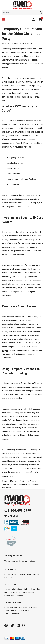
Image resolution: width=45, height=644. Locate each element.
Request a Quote (30, 607)
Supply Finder (23, 589)
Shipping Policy (10, 611)
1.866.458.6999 (19, 510)
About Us (24, 574)
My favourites (19, 607)
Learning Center (15, 592)
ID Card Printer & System (14, 596)
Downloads (35, 574)
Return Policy (21, 611)
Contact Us (9, 578)
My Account (9, 607)
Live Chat (13, 516)
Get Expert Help (34, 589)
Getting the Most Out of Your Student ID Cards (19, 481)
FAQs (6, 592)
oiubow (30, 44)
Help (28, 611)
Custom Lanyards (27, 592)
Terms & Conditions (12, 614)
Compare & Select (11, 589)
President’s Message (12, 574)
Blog (29, 574)
